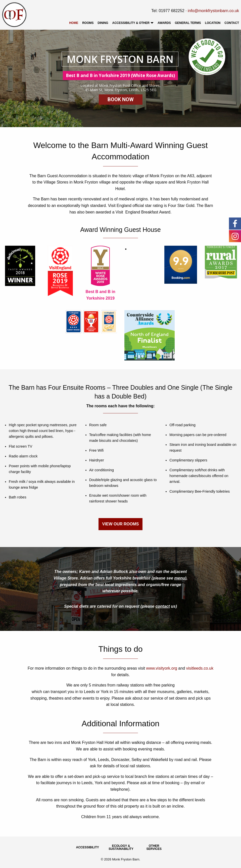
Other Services (154, 847)
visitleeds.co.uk (200, 668)
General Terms (188, 23)
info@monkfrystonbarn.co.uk (213, 11)
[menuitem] (74, 23)
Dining (103, 23)
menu (180, 578)
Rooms (88, 23)
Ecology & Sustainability (121, 847)
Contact (232, 23)
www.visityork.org (162, 668)
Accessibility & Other (131, 23)
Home (74, 23)
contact (163, 606)
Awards (164, 23)
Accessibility (88, 847)
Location (213, 23)
